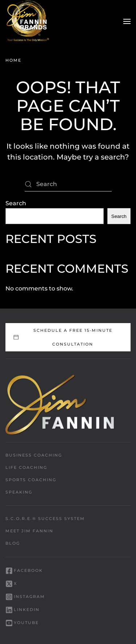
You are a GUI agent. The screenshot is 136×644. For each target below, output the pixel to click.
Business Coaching (34, 455)
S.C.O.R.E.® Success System (45, 519)
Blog (13, 543)
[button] (127, 21)
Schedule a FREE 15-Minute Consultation (63, 337)
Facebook (24, 571)
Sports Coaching (31, 480)
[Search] (68, 184)
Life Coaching (26, 467)
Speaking (19, 492)
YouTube (22, 623)
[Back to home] (27, 21)
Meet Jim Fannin (29, 531)
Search (16, 203)
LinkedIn (22, 610)
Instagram (25, 597)
